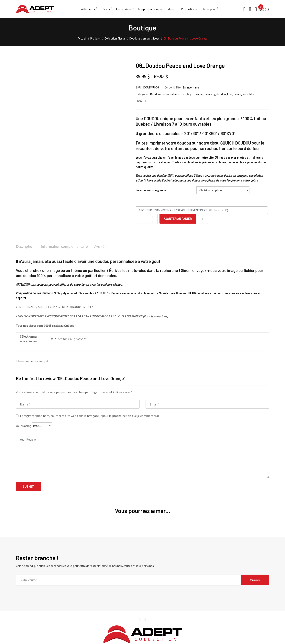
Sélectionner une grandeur (152, 190)
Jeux (173, 9)
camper (199, 94)
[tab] (25, 247)
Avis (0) (103, 246)
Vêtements (88, 9)
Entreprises (125, 9)
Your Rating (24, 426)
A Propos (211, 9)
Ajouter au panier (179, 219)
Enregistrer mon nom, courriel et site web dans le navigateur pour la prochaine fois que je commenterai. (90, 416)
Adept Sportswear (151, 9)
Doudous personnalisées (165, 94)
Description (25, 246)
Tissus (106, 9)
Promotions (190, 9)
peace (237, 94)
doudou (221, 94)
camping (210, 94)
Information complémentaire (66, 246)
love (230, 94)
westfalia (248, 94)
